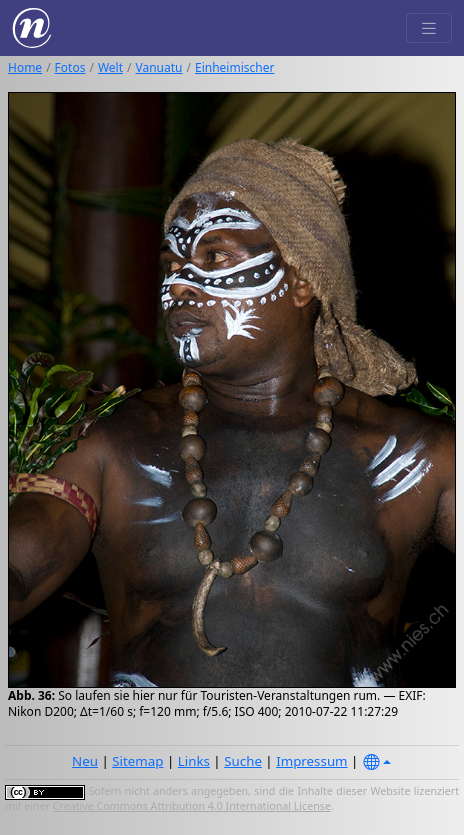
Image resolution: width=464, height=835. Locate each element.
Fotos (70, 67)
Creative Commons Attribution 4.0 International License (192, 806)
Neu (85, 761)
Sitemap (137, 761)
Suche (243, 761)
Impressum (311, 761)
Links (194, 761)
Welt (110, 67)
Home (25, 67)
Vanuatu (159, 67)
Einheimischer (234, 67)
